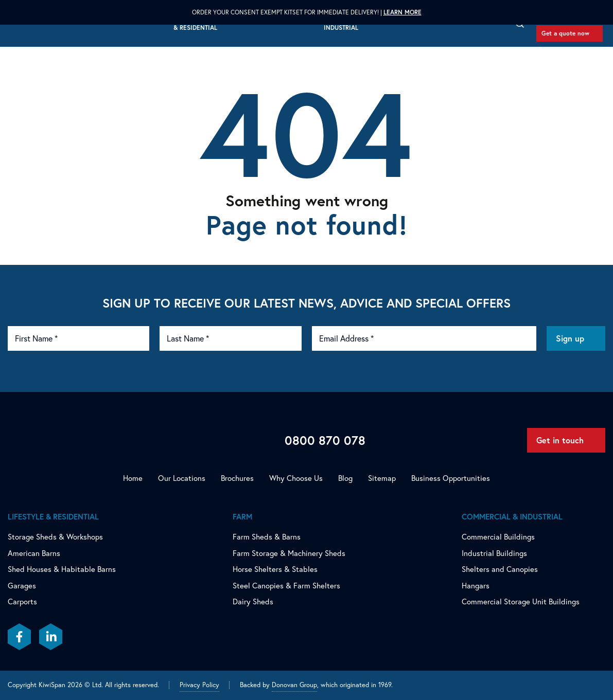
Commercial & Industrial (512, 517)
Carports (22, 602)
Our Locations (182, 478)
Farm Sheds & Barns (267, 537)
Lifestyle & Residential (53, 517)
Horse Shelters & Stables (275, 569)
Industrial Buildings (494, 553)
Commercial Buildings (498, 537)
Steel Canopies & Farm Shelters (286, 586)
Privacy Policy (199, 685)
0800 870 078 (325, 440)
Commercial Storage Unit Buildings (521, 602)
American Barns (34, 553)
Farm (242, 517)
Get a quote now (565, 33)
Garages (22, 586)
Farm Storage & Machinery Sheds (289, 553)
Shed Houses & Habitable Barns (62, 569)
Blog (345, 478)
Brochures (237, 478)
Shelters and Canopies (500, 569)
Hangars (476, 586)
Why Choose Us (296, 478)
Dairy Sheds (253, 602)
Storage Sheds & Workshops (55, 537)
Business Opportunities (451, 478)
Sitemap (382, 478)
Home (133, 478)
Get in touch (560, 440)
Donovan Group (294, 685)
